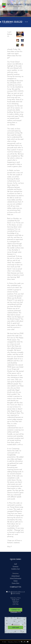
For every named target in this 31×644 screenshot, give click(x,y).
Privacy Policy (16, 583)
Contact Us (16, 610)
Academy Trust (15, 569)
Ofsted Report (16, 576)
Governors (15, 566)
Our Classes (19, 22)
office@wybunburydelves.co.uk (16, 592)
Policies (16, 581)
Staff (15, 564)
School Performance (16, 578)
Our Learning (8, 22)
